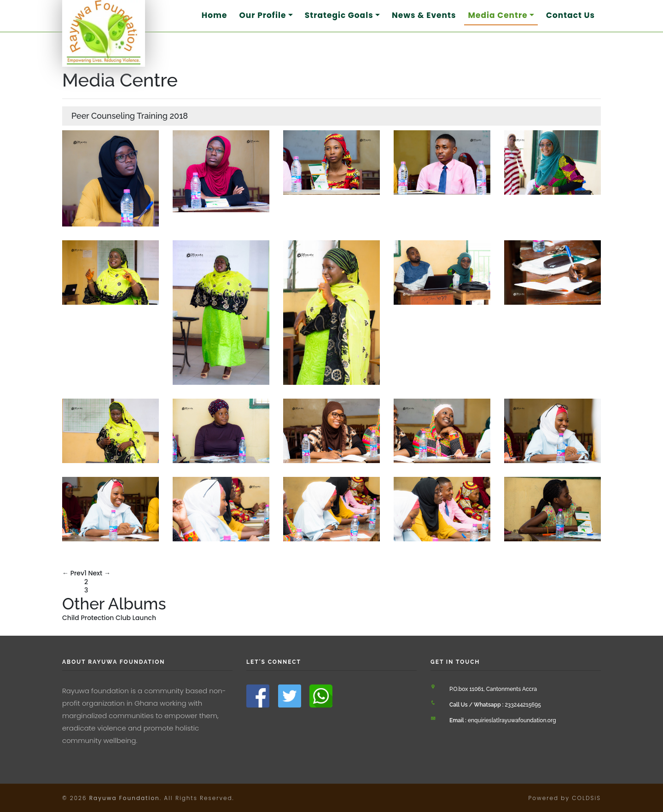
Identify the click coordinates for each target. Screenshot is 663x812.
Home (215, 15)
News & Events (424, 15)
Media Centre (497, 15)
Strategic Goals (339, 15)
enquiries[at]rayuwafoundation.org (503, 720)
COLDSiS (586, 798)
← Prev (73, 573)
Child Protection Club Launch (109, 618)
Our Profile (262, 15)
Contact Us (570, 15)
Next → (99, 573)
